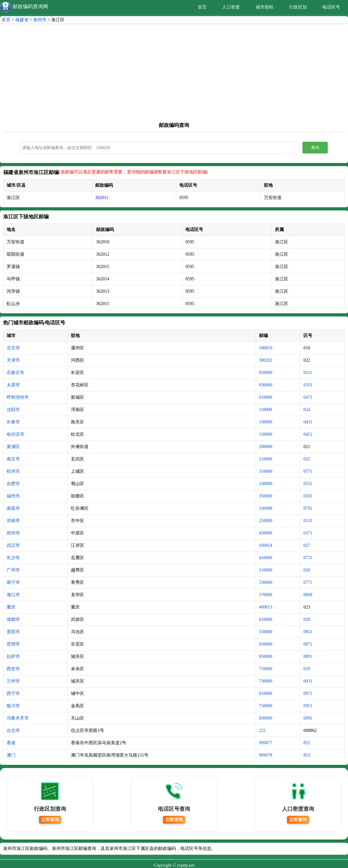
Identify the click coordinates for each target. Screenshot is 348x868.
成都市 (13, 619)
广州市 (13, 570)
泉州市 (40, 20)
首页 (202, 7)
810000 (266, 693)
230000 (266, 484)
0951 (308, 706)
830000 (266, 718)
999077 (266, 743)
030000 (266, 385)
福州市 (13, 496)
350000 (266, 496)
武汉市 (13, 545)
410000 (266, 558)
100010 (266, 348)
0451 (308, 434)
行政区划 (298, 7)
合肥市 (13, 484)
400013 (266, 607)
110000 (266, 410)
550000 (266, 632)
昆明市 (13, 644)
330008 (266, 508)
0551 (308, 484)
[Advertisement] (174, 72)
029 (307, 669)
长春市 (13, 422)
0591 (308, 496)
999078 (266, 755)
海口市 (13, 595)
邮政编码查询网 (30, 6)
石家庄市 (16, 373)
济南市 (13, 521)
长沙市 (13, 558)
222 (262, 731)
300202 (266, 360)
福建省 (22, 20)
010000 (266, 397)
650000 (266, 644)
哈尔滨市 (16, 434)
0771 (308, 582)
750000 (266, 706)
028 (307, 619)
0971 (308, 693)
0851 (308, 632)
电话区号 (331, 7)
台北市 (13, 731)
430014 (266, 545)
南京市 (13, 459)
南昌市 (13, 508)
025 (307, 459)
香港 (11, 743)
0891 (308, 656)
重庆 (11, 607)
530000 (266, 582)
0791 (308, 508)
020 (307, 570)
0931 (308, 681)
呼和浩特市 (18, 397)
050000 (266, 373)
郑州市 (13, 533)
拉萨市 (13, 656)
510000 (266, 570)
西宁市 (13, 693)
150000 (266, 434)
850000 (266, 656)
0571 (308, 471)
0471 (308, 397)
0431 (308, 422)
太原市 (13, 385)
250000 (266, 521)
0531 (308, 521)
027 (307, 545)
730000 (266, 681)
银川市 (13, 706)
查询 (315, 148)
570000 (266, 595)
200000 (266, 447)
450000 (266, 533)
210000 (266, 459)
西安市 (13, 669)
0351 (308, 385)
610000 (266, 619)
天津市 (13, 360)
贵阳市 (13, 632)
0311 (308, 373)
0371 (308, 533)
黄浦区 (13, 447)
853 (307, 755)
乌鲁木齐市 (18, 718)
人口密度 (231, 7)
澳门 (11, 755)
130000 (266, 422)
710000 (266, 669)
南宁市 (13, 582)
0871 (308, 644)
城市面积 (264, 7)
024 (307, 410)
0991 (308, 718)
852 (307, 743)
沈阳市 (13, 410)
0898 (308, 595)
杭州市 (13, 471)
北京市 (13, 348)
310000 (266, 471)
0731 (308, 558)
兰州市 (13, 681)
